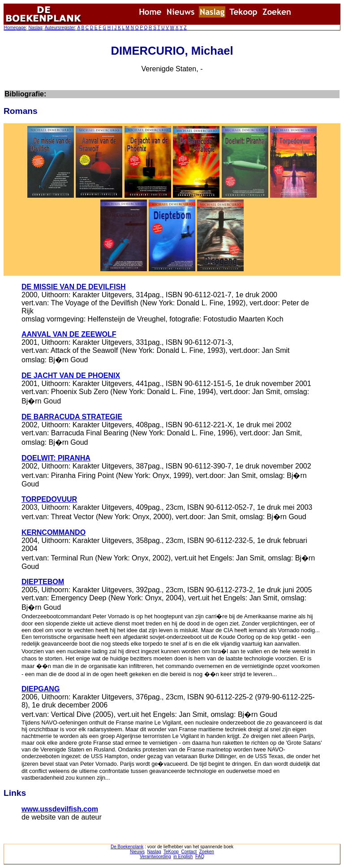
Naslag (35, 28)
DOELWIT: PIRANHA (56, 458)
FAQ (200, 857)
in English (183, 857)
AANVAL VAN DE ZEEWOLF (69, 334)
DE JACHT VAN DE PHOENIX (71, 375)
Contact (189, 852)
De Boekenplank (127, 847)
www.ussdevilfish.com (60, 809)
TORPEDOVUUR (49, 499)
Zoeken (207, 852)
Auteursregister (60, 28)
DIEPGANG (41, 689)
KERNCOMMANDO (54, 532)
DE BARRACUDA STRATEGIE (72, 417)
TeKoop (171, 852)
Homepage (15, 28)
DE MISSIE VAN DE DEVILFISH (74, 287)
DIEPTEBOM (43, 582)
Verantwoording (155, 857)
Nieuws (137, 852)
